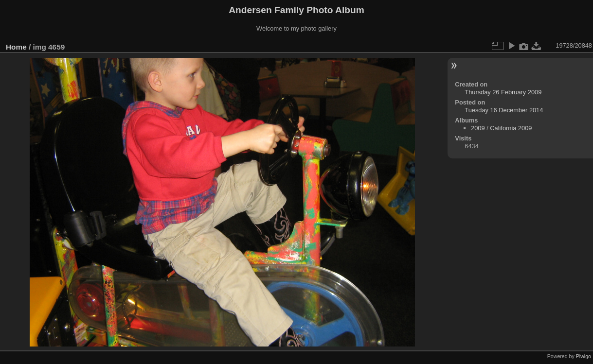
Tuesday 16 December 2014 (504, 110)
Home (16, 47)
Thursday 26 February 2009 (503, 92)
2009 (478, 128)
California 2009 (511, 128)
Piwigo (584, 356)
